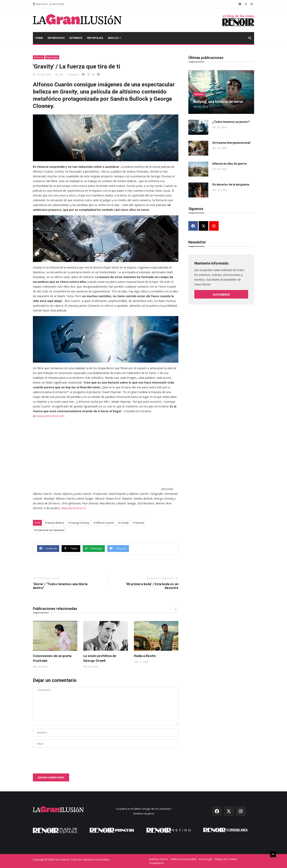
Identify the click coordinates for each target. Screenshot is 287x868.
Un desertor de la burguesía (231, 185)
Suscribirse (221, 294)
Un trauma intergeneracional (231, 143)
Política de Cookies (226, 859)
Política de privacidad (183, 859)
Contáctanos (157, 863)
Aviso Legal (205, 859)
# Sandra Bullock (55, 523)
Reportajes (95, 38)
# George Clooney (79, 523)
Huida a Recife (145, 656)
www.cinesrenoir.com (51, 416)
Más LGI (115, 38)
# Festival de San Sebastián (49, 530)
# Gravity (123, 523)
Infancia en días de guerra (229, 164)
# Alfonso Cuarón (104, 523)
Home (39, 38)
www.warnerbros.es (74, 508)
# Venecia (139, 523)
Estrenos (76, 38)
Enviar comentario (51, 778)
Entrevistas (56, 38)
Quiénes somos (158, 859)
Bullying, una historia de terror (218, 102)
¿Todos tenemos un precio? (231, 122)
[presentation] (63, 759)
